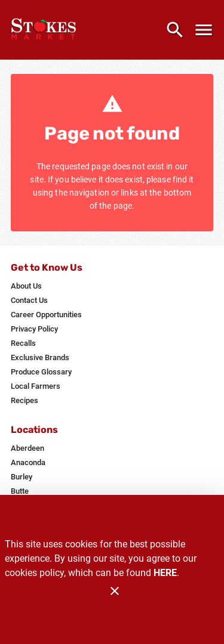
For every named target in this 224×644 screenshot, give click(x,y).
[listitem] (26, 286)
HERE (165, 573)
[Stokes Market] (47, 30)
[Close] (115, 591)
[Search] (175, 30)
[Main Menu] (204, 30)
